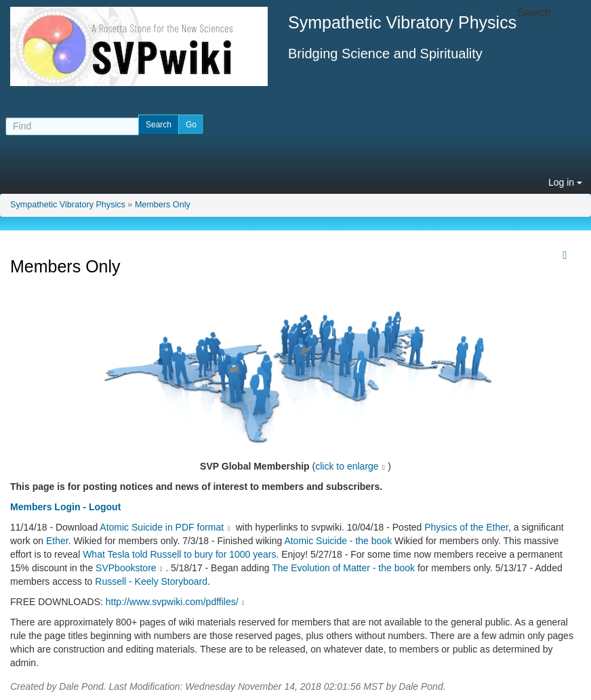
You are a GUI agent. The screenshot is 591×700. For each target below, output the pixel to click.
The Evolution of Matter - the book (343, 568)
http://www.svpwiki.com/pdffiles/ (177, 602)
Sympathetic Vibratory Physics (68, 205)
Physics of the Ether (466, 527)
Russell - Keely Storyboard (151, 581)
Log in (565, 182)
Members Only (163, 205)
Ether (57, 541)
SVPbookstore (126, 568)
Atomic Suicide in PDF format (162, 527)
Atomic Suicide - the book (338, 541)
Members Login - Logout (65, 507)
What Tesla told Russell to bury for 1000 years (179, 554)
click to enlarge (347, 466)
